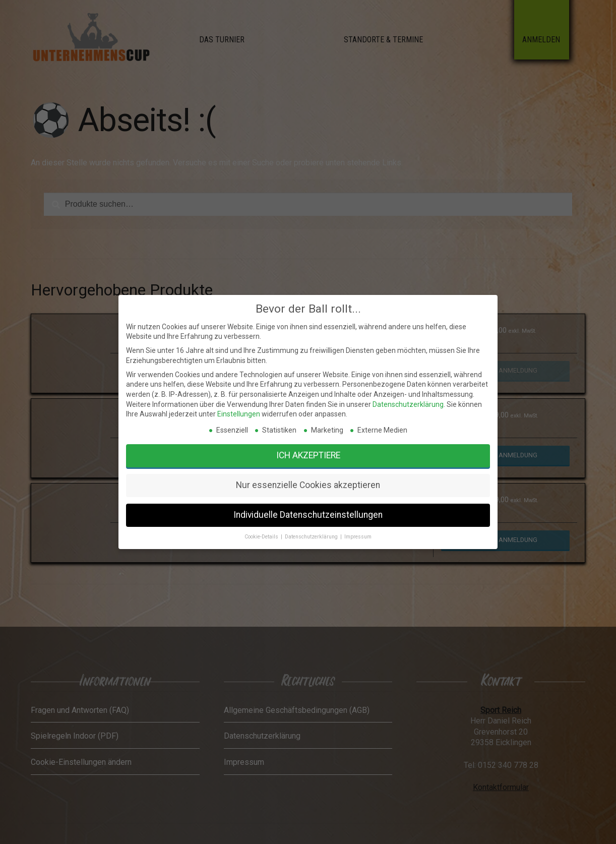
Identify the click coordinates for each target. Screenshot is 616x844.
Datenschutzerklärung (337, 485)
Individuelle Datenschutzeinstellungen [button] (308, 517)
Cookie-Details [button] (295, 523)
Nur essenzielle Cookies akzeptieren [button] (308, 508)
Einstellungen (288, 488)
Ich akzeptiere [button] (308, 500)
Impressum (322, 523)
